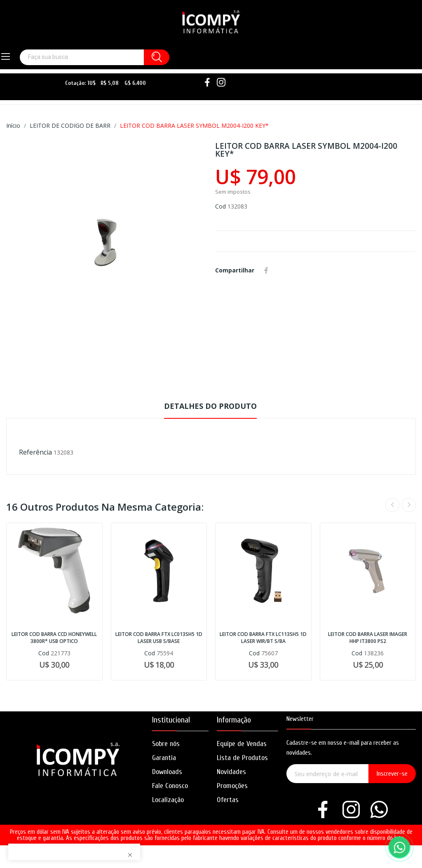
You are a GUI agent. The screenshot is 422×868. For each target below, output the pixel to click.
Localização (168, 800)
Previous (392, 505)
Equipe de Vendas (242, 744)
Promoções (232, 786)
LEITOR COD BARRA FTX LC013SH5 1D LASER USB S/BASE (159, 638)
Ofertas (228, 800)
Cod (220, 206)
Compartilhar (266, 270)
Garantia (164, 758)
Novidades (231, 772)
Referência (35, 452)
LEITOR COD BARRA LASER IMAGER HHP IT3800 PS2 (368, 638)
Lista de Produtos (242, 758)
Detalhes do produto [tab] (210, 406)
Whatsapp (278, 270)
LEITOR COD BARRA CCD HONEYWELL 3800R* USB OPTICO (54, 638)
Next (409, 505)
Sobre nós (166, 744)
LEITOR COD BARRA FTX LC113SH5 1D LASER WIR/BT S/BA (263, 638)
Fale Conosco (170, 786)
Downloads (167, 772)
